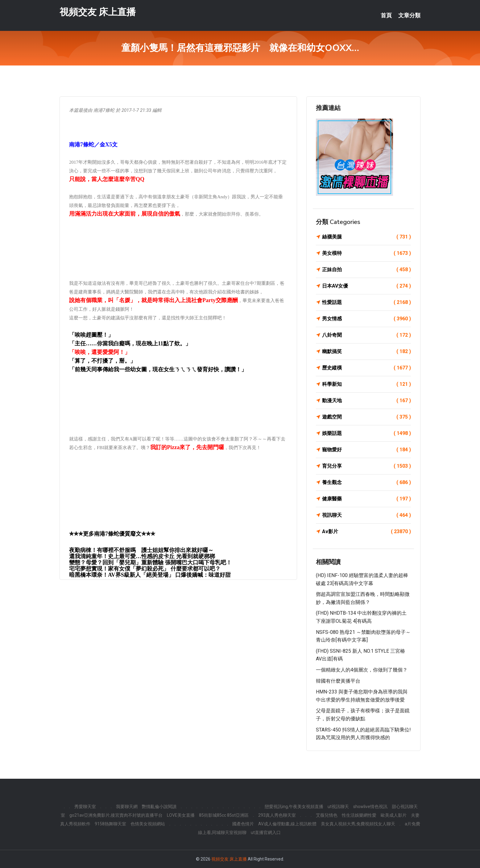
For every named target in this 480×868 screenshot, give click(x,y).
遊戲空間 (366, 417)
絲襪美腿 (366, 237)
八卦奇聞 (366, 335)
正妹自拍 (366, 270)
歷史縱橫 (366, 368)
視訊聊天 (366, 515)
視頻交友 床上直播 (98, 12)
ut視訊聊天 (338, 807)
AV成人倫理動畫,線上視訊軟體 (287, 824)
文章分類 (409, 15)
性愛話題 (366, 302)
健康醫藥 (366, 499)
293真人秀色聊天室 (277, 815)
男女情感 (366, 319)
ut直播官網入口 (266, 832)
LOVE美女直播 (181, 815)
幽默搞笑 (366, 352)
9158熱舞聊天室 (110, 824)
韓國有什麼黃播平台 (338, 681)
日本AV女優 (366, 286)
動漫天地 (366, 401)
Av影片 (366, 532)
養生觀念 (366, 482)
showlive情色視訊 (370, 807)
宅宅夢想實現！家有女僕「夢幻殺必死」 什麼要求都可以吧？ (145, 569)
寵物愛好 (366, 450)
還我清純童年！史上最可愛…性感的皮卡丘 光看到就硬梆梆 (142, 556)
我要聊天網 (127, 807)
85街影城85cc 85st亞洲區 (224, 815)
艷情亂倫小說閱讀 (159, 807)
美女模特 (366, 253)
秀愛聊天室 (85, 807)
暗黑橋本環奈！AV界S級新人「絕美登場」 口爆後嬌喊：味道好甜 (150, 575)
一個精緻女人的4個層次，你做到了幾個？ (362, 670)
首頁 (386, 15)
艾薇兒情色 (327, 815)
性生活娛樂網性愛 (359, 815)
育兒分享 (366, 466)
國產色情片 (243, 824)
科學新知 (366, 384)
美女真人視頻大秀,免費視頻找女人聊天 (358, 824)
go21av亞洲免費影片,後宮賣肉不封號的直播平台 (116, 815)
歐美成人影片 (394, 815)
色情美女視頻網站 (148, 824)
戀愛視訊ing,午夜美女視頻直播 (294, 807)
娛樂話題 (366, 433)
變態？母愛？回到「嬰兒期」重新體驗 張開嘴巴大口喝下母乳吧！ (150, 563)
